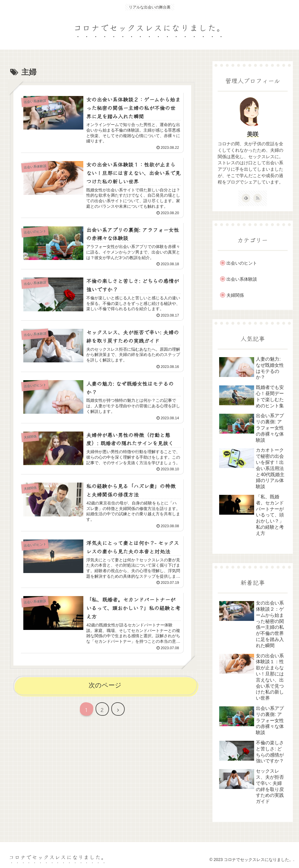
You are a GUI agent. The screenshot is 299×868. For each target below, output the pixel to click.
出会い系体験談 (242, 279)
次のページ (105, 685)
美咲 (253, 134)
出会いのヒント (242, 263)
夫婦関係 (235, 295)
